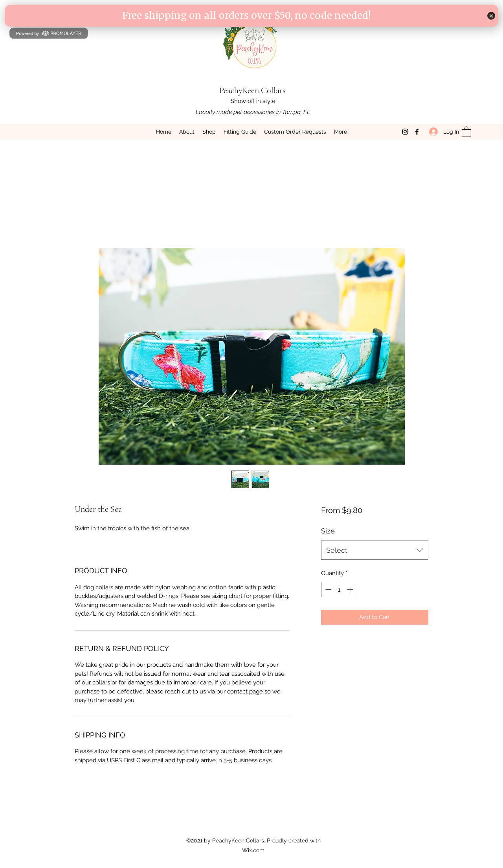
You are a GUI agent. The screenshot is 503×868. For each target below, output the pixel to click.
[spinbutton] (339, 589)
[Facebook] (417, 132)
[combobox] (375, 550)
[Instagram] (405, 132)
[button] (466, 131)
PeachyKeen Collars (252, 90)
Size (328, 531)
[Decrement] (328, 589)
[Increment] (351, 589)
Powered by (49, 33)
